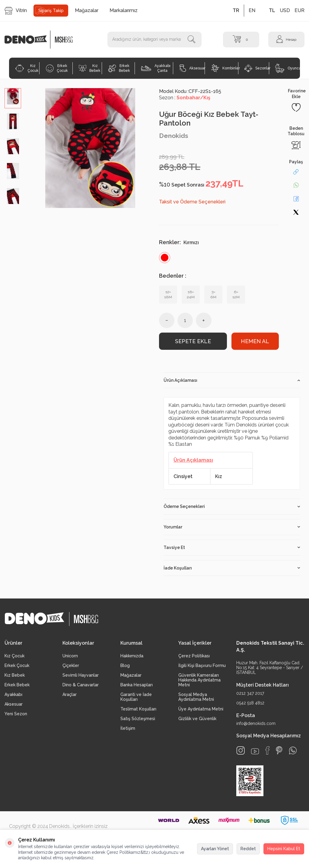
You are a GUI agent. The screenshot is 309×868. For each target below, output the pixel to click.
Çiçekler (71, 665)
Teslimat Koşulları (138, 709)
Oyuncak (288, 68)
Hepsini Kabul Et (284, 849)
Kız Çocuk (27, 68)
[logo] (29, 40)
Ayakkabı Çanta (156, 68)
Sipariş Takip (51, 11)
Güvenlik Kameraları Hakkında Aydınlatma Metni (199, 680)
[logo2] (64, 40)
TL (272, 10)
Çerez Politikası (194, 656)
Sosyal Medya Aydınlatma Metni (196, 697)
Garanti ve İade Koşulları (136, 697)
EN (252, 10)
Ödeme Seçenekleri (232, 506)
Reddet (248, 849)
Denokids (174, 136)
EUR (299, 10)
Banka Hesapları (137, 685)
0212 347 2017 (250, 693)
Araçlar (70, 694)
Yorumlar (232, 527)
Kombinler (225, 68)
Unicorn (70, 656)
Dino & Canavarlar (81, 685)
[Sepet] (241, 39)
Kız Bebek (90, 68)
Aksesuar (192, 68)
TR (236, 10)
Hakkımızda (132, 656)
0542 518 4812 (250, 703)
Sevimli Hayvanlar (81, 675)
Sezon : (185, 98)
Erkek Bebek (119, 68)
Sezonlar (257, 68)
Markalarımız (124, 10)
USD (285, 10)
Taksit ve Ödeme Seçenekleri (192, 202)
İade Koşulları (232, 568)
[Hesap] (286, 39)
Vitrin (16, 11)
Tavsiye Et (232, 547)
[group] (90, 148)
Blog (125, 665)
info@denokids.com (256, 723)
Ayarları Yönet (215, 849)
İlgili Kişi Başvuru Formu (202, 665)
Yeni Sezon (16, 714)
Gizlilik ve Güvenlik (197, 719)
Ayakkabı (13, 694)
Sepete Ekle (193, 341)
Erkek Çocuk (57, 68)
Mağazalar (87, 10)
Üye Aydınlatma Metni (201, 709)
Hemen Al (255, 341)
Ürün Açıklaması (232, 380)
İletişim (128, 728)
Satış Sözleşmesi (138, 719)
